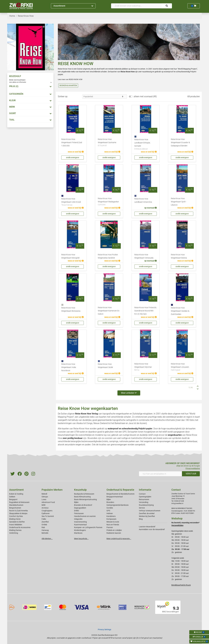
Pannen (110, 527)
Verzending (144, 502)
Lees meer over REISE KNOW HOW (70, 79)
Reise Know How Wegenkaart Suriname (109, 143)
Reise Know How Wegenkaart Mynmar (146, 367)
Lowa (44, 499)
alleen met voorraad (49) (145, 96)
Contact (142, 494)
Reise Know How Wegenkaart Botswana (71, 309)
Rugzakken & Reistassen (19, 502)
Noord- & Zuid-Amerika (19, 511)
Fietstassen (79, 513)
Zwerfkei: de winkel (147, 513)
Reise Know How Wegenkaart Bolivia (179, 256)
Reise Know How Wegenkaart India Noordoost (69, 367)
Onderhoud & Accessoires (20, 527)
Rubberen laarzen (114, 533)
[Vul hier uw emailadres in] (160, 474)
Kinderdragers (80, 530)
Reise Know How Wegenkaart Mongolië (70, 256)
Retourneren (144, 499)
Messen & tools (113, 522)
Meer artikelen (129, 393)
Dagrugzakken (80, 508)
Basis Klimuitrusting (82, 497)
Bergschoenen (15, 508)
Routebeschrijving (146, 505)
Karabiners (111, 516)
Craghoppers (47, 511)
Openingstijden (145, 497)
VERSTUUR (191, 474)
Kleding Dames (15, 530)
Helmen (110, 513)
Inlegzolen (78, 519)
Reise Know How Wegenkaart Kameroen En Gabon (109, 311)
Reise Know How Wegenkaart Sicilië (105, 366)
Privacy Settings (104, 629)
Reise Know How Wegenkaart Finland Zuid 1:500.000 (72, 142)
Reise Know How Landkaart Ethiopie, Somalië (146, 144)
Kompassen (111, 519)
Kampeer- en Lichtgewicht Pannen (88, 527)
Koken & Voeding (16, 494)
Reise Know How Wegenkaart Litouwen (182, 367)
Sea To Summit (48, 516)
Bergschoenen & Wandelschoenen (120, 494)
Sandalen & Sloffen (17, 522)
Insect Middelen (16, 525)
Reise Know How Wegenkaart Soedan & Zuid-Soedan (180, 311)
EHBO (77, 511)
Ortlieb (44, 525)
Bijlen (76, 502)
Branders (110, 502)
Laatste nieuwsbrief (147, 527)
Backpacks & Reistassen (84, 494)
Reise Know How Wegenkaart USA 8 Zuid (73, 202)
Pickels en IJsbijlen (114, 530)
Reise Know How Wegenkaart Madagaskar (109, 202)
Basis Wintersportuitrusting (85, 499)
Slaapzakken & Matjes (18, 513)
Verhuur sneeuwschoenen (150, 511)
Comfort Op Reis (16, 516)
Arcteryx (45, 508)
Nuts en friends (113, 525)
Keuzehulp (80, 490)
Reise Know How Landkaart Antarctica (143, 200)
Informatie (145, 490)
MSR (44, 505)
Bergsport (13, 499)
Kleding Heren (15, 519)
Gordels (110, 508)
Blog (141, 519)
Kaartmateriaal (80, 525)
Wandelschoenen (16, 505)
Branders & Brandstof (83, 505)
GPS (108, 511)
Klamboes (78, 533)
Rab (43, 527)
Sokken (12, 497)
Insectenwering (80, 522)
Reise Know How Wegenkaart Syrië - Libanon (179, 202)
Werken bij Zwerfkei (147, 516)
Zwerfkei (45, 522)
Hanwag (45, 530)
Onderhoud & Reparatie (120, 490)
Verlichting (14, 533)
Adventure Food (48, 502)
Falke (44, 519)
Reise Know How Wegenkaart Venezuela (144, 256)
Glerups (45, 497)
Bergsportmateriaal (115, 497)
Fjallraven (46, 513)
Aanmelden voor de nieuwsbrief (152, 529)
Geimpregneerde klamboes (117, 505)
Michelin (45, 533)
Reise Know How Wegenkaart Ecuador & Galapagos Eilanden (180, 142)
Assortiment (73, 6)
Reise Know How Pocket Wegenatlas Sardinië (108, 256)
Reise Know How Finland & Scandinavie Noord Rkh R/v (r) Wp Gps (145, 311)
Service (142, 508)
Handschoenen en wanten (85, 516)
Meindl (44, 494)
